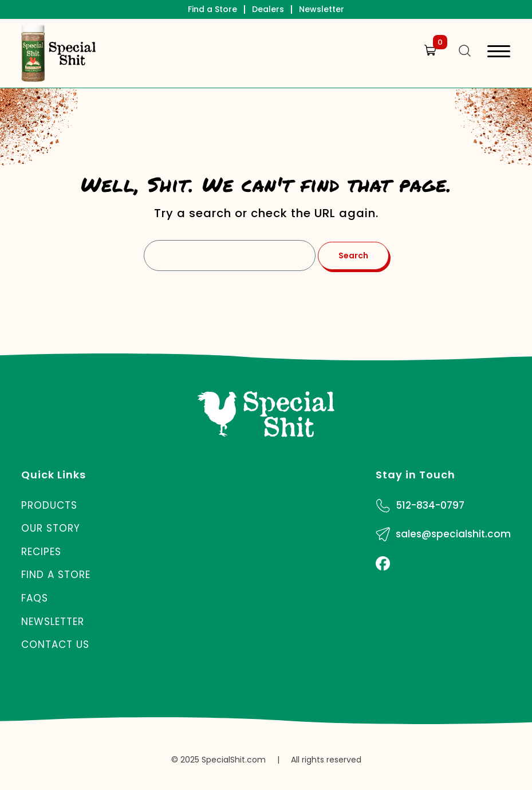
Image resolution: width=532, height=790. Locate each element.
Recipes (41, 552)
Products (49, 505)
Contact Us (55, 644)
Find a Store (212, 9)
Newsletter (322, 9)
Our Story (51, 528)
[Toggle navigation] (499, 53)
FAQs (35, 598)
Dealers (268, 9)
